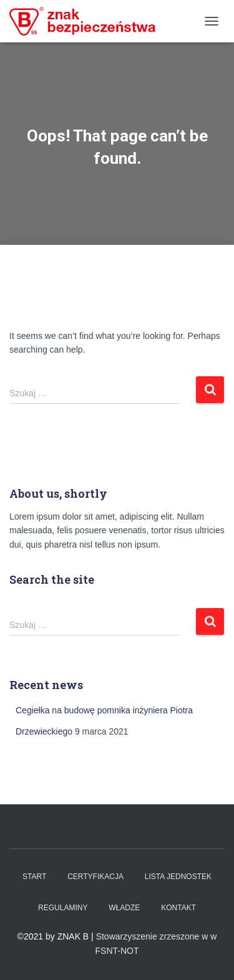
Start (34, 877)
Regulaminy (63, 908)
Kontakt (178, 908)
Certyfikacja (95, 877)
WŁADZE (124, 908)
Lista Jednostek (178, 877)
